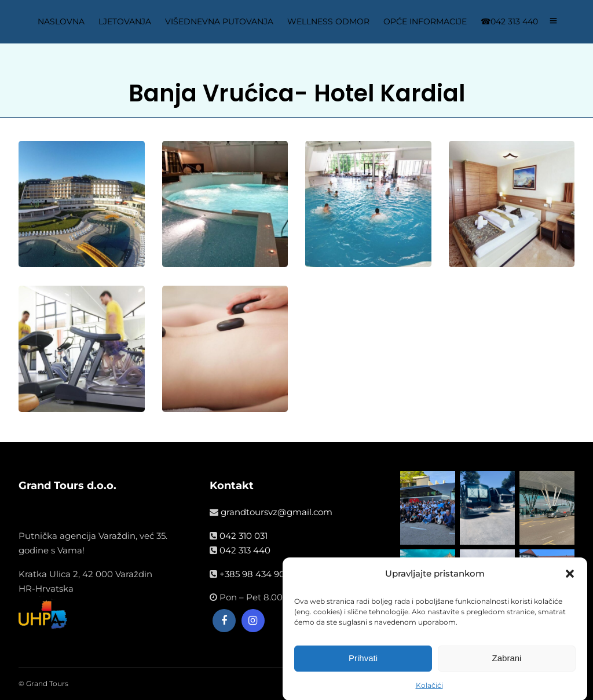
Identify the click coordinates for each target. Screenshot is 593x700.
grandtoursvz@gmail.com (277, 512)
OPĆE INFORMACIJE (425, 21)
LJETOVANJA (125, 21)
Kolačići (429, 689)
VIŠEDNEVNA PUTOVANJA (219, 21)
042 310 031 (244, 536)
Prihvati (363, 662)
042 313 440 (245, 550)
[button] (570, 578)
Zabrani (507, 662)
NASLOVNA (61, 21)
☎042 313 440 (509, 21)
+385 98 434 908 (255, 574)
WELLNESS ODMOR (328, 21)
